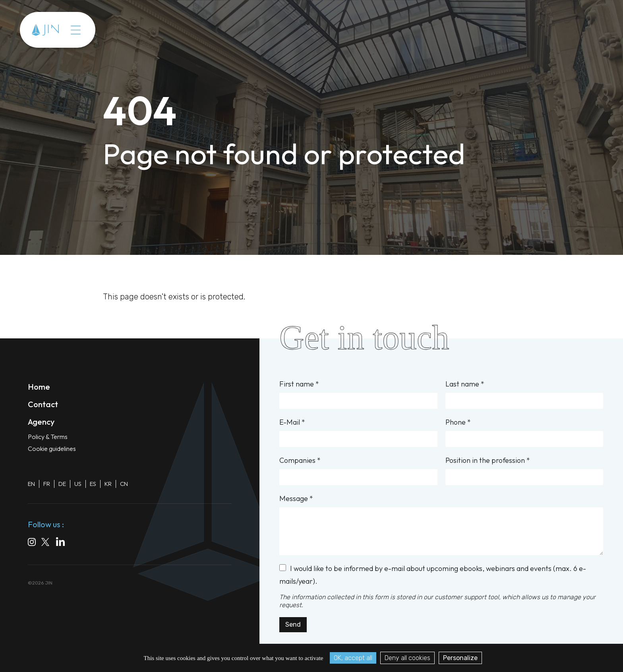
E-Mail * (358, 432)
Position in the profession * (524, 470)
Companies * (358, 470)
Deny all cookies (407, 658)
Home (39, 387)
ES (93, 484)
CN (124, 484)
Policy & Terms (48, 437)
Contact (43, 404)
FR (47, 484)
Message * (441, 524)
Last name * (524, 394)
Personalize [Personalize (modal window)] (460, 658)
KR (108, 484)
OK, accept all (353, 658)
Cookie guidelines (52, 449)
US (78, 484)
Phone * (524, 432)
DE (62, 484)
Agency (41, 422)
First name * (358, 394)
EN (31, 484)
